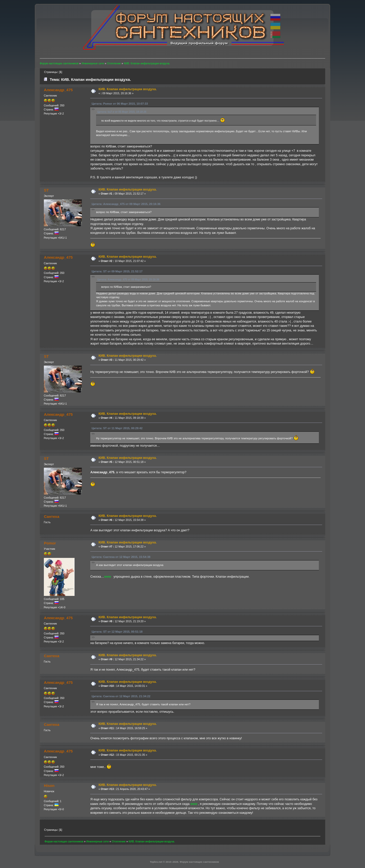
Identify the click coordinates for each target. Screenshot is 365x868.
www (108, 577)
